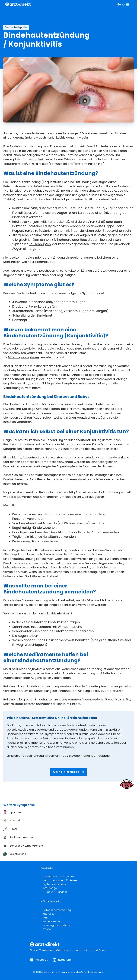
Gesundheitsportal (16, 27)
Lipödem (15, 812)
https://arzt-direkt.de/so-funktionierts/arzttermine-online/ (61, 164)
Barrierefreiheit (52, 921)
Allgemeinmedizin (58, 756)
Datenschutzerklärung (57, 910)
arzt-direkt (37, 159)
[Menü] (123, 5)
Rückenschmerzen (21, 837)
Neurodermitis (38, 262)
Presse (47, 929)
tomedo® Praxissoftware (58, 877)
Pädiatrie (103, 756)
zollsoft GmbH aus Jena (89, 972)
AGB (45, 918)
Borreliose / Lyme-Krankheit (27, 846)
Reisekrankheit (19, 854)
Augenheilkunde (84, 756)
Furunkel (15, 820)
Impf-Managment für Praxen (60, 880)
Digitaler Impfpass (54, 884)
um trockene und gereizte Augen (53, 730)
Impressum (50, 914)
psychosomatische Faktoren (60, 271)
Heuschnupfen (40, 244)
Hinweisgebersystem (56, 925)
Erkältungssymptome (23, 357)
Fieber (13, 829)
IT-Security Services (55, 892)
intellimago (50, 888)
